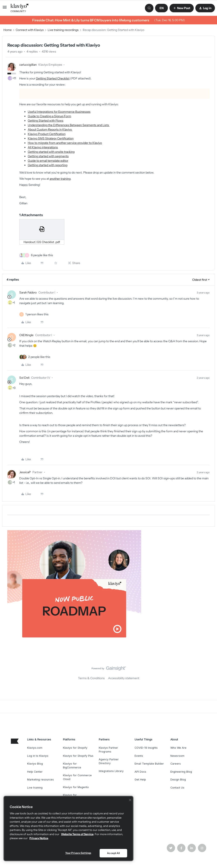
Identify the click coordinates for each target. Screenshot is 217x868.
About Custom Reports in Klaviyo (50, 129)
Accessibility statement (124, 678)
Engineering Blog (181, 772)
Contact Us (177, 788)
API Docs (140, 772)
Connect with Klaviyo (30, 30)
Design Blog (178, 780)
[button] (5, 9)
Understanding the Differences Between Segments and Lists (69, 125)
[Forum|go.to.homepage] (20, 8)
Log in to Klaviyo (38, 756)
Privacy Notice (39, 838)
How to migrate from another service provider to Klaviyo (65, 143)
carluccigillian (28, 65)
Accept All (113, 853)
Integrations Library (111, 771)
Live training (35, 788)
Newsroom (177, 756)
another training (60, 179)
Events (139, 756)
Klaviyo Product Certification (47, 134)
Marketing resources (40, 780)
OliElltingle (26, 335)
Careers (176, 764)
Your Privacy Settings (78, 853)
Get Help (140, 780)
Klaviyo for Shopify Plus (78, 756)
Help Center (35, 772)
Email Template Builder (149, 764)
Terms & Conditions (91, 678)
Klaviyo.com (35, 748)
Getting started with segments (48, 156)
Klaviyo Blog (35, 764)
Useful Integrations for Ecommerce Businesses (59, 112)
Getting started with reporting (48, 165)
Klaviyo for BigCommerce (72, 766)
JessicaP (25, 472)
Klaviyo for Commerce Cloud (77, 777)
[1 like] (37, 314)
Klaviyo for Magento (76, 787)
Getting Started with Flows (46, 121)
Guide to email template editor (48, 161)
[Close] (130, 800)
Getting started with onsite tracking (51, 152)
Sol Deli (24, 378)
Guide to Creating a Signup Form (49, 116)
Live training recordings (63, 30)
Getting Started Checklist (53, 78)
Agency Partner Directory (109, 761)
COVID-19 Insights (146, 748)
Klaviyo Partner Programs (108, 750)
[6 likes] (42, 255)
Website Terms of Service (77, 834)
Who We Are (178, 748)
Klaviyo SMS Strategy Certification (51, 138)
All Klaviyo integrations (43, 147)
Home (8, 30)
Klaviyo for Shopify (75, 748)
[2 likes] (39, 357)
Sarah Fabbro (28, 292)
